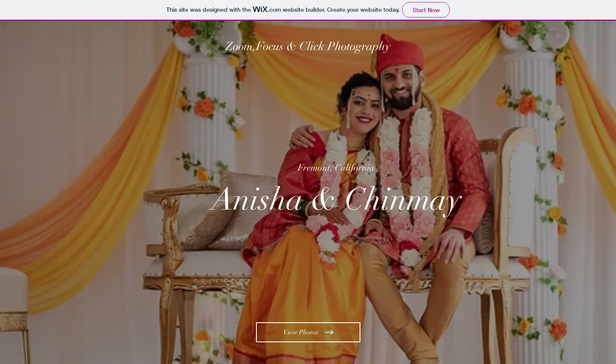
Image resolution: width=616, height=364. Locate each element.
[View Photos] (308, 332)
